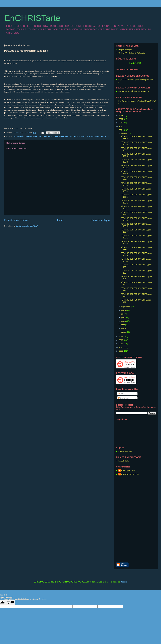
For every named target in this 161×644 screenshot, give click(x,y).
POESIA (82, 136)
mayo (124, 321)
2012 (121, 340)
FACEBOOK (124, 461)
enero (124, 332)
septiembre (126, 307)
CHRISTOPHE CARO (34, 136)
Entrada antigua (101, 220)
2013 (121, 337)
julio (123, 314)
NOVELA (74, 136)
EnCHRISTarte (32, 18)
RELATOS (105, 136)
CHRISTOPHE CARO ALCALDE (132, 53)
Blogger (124, 582)
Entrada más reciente (17, 220)
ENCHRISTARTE (51, 136)
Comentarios (124, 398)
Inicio (60, 220)
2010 (121, 347)
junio (123, 317)
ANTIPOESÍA (19, 136)
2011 (121, 344)
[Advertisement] (150, 519)
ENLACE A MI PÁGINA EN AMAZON (134, 91)
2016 (121, 123)
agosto (124, 310)
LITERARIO (64, 136)
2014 (121, 130)
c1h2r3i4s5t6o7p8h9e (130, 474)
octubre (125, 133)
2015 (121, 126)
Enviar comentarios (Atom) (27, 226)
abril (123, 325)
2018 (121, 116)
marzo (124, 328)
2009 (121, 351)
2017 (121, 119)
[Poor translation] (10, 603)
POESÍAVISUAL (93, 136)
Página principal (125, 50)
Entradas (123, 394)
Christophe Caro (128, 470)
